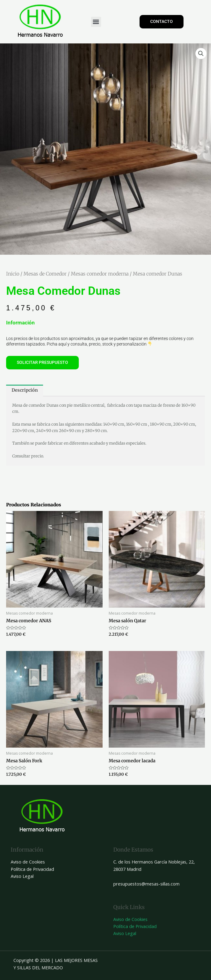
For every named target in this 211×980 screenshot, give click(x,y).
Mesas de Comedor (45, 274)
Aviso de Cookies (28, 862)
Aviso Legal (22, 876)
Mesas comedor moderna (100, 274)
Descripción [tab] (25, 390)
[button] (96, 22)
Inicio (13, 274)
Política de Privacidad (32, 869)
